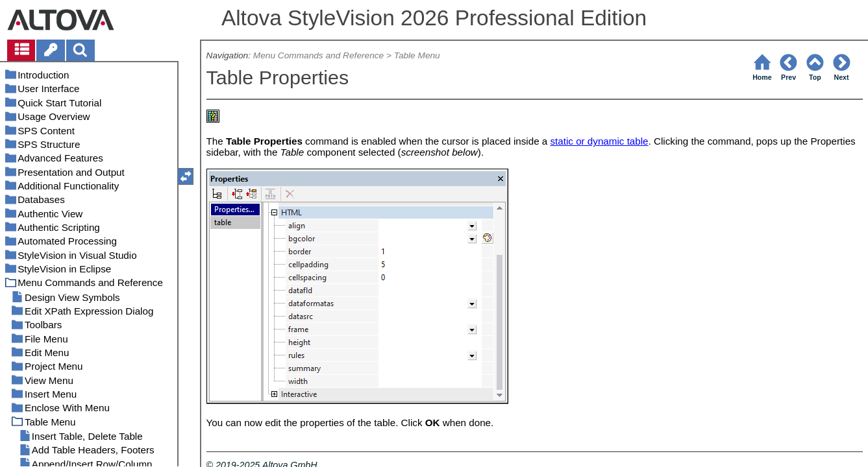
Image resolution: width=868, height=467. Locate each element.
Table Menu (417, 55)
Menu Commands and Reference (318, 55)
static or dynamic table (599, 141)
